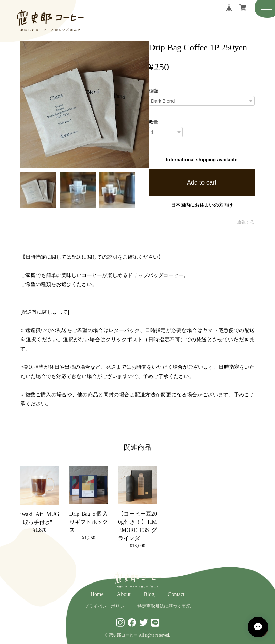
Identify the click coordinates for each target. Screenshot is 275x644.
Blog (149, 594)
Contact (176, 594)
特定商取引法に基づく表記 (164, 606)
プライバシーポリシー (107, 606)
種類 (153, 91)
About (124, 594)
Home (97, 594)
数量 (153, 122)
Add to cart (202, 182)
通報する (246, 222)
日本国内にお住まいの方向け (202, 205)
